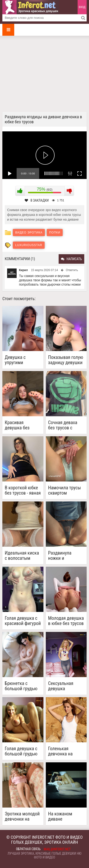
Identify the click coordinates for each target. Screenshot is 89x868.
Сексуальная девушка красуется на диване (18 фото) (65, 686)
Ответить (72, 270)
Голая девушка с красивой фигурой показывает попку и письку (23, 621)
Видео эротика (29, 233)
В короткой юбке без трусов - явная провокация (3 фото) (23, 490)
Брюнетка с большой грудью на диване (21, 686)
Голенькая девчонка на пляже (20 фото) (64, 751)
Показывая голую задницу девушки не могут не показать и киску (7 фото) (66, 360)
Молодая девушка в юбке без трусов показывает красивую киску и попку (66, 621)
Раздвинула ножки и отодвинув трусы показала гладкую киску (66, 556)
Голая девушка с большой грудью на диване (21, 751)
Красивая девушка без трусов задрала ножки (20, 425)
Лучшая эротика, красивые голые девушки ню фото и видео (44, 855)
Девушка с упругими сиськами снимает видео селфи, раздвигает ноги (21, 360)
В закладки (37, 200)
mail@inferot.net (57, 849)
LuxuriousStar (29, 245)
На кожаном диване (60, 816)
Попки (55, 233)
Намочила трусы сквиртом (65, 490)
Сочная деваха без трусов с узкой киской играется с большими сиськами (63, 425)
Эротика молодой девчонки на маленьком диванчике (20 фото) (22, 816)
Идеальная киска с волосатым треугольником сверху (22, 556)
